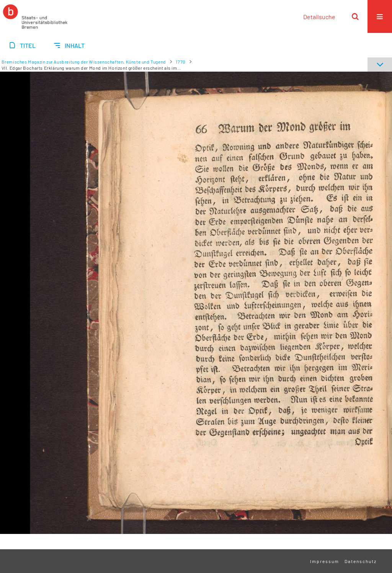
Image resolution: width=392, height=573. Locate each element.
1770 (180, 62)
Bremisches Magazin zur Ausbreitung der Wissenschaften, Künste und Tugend (84, 62)
